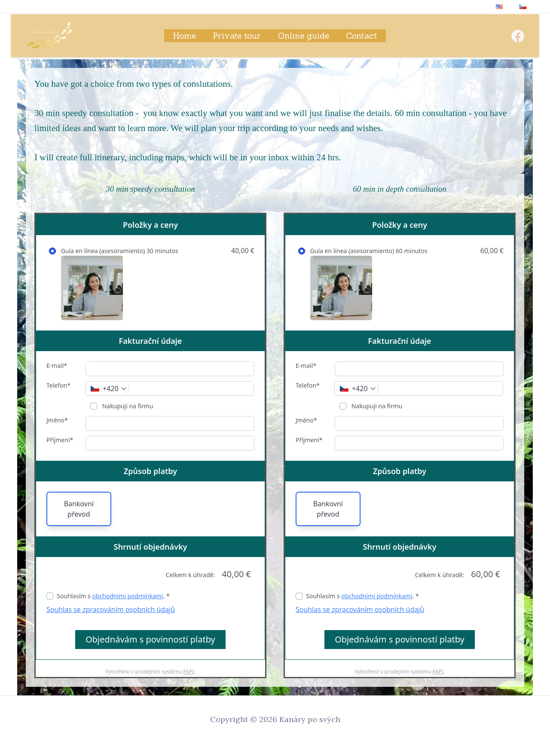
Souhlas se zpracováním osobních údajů (111, 609)
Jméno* (57, 420)
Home (185, 36)
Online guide (303, 36)
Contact (361, 36)
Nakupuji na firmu (127, 406)
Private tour (237, 36)
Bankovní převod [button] (79, 509)
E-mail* (57, 366)
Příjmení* (60, 440)
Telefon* (58, 385)
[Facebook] (518, 36)
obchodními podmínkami (127, 596)
